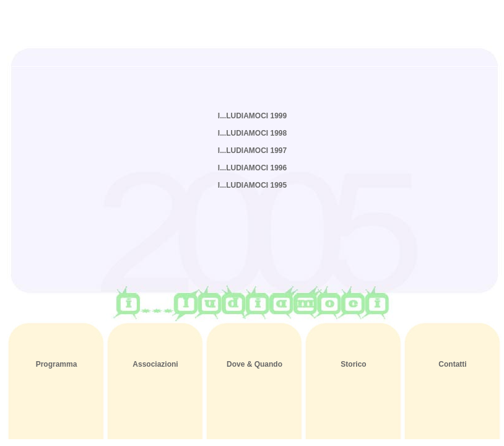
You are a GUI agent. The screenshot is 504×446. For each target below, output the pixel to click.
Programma (57, 364)
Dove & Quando (254, 364)
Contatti (452, 364)
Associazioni (155, 364)
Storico (353, 364)
